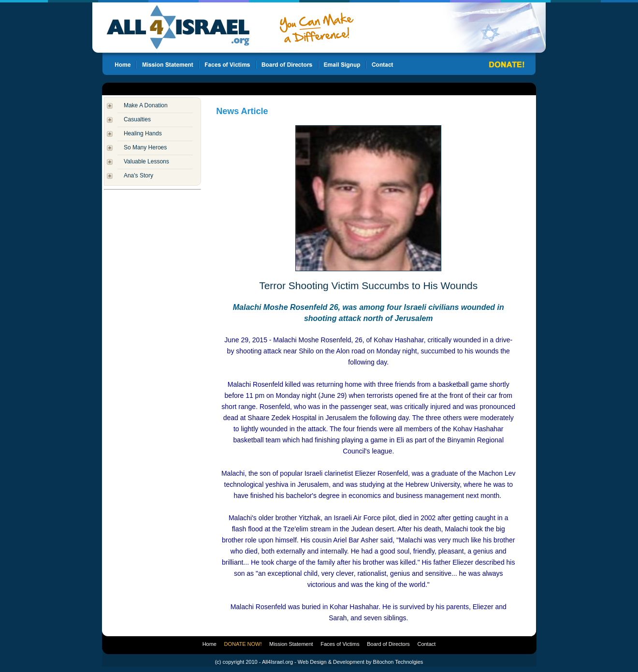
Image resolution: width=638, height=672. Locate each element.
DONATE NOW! (243, 644)
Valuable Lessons (146, 161)
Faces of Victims (340, 644)
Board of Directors (388, 644)
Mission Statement (291, 644)
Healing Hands (143, 133)
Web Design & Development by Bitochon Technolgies (360, 662)
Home (210, 644)
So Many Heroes (145, 147)
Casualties (137, 119)
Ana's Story (138, 175)
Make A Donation (146, 105)
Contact (426, 644)
